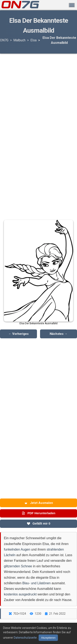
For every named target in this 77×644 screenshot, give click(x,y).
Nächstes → (59, 334)
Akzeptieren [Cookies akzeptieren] (48, 638)
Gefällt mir (38, 524)
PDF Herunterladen (38, 513)
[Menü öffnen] (72, 5)
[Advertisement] (39, 87)
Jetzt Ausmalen (39, 503)
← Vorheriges (18, 334)
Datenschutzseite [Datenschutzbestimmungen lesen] (26, 638)
